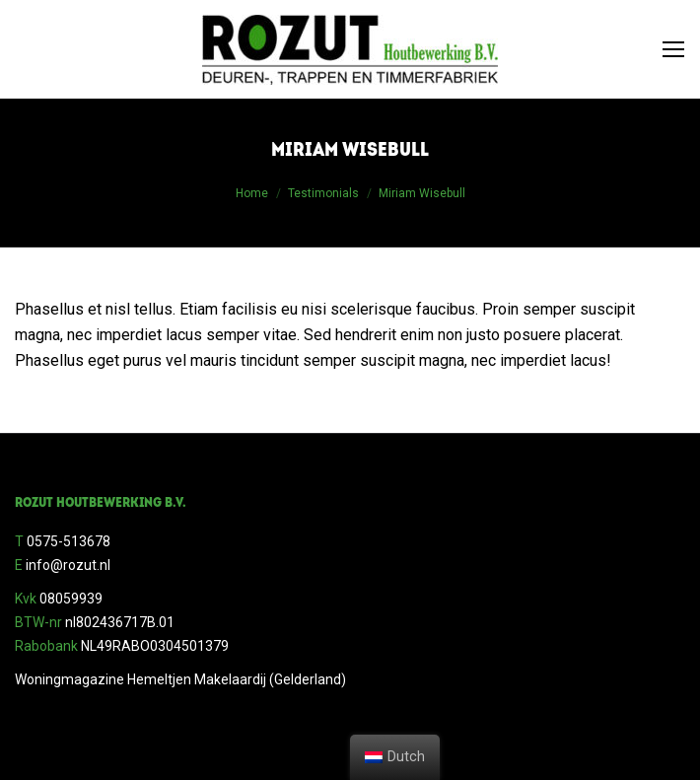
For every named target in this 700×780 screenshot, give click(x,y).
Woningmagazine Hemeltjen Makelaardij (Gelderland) (180, 679)
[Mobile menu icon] (673, 49)
